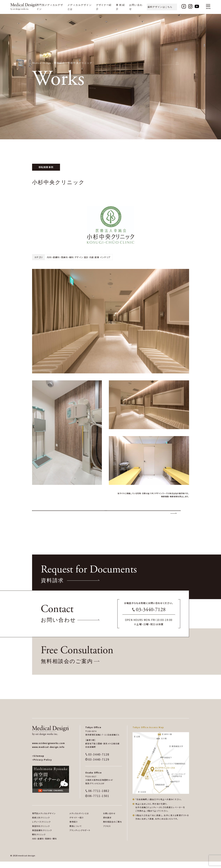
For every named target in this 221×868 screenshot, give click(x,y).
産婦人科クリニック (41, 824)
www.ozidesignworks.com (48, 749)
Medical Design (42, 63)
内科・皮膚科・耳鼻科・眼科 (44, 845)
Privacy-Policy (42, 766)
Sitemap (38, 762)
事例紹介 (59, 63)
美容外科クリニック (41, 832)
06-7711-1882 (99, 797)
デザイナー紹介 (77, 824)
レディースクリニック (41, 828)
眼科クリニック (39, 841)
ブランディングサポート (80, 837)
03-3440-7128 (151, 616)
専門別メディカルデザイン (44, 820)
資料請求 (107, 824)
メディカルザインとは (79, 820)
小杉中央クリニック (80, 63)
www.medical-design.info (48, 753)
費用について (76, 832)
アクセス (107, 832)
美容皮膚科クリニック (42, 837)
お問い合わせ (109, 820)
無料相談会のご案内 (113, 828)
